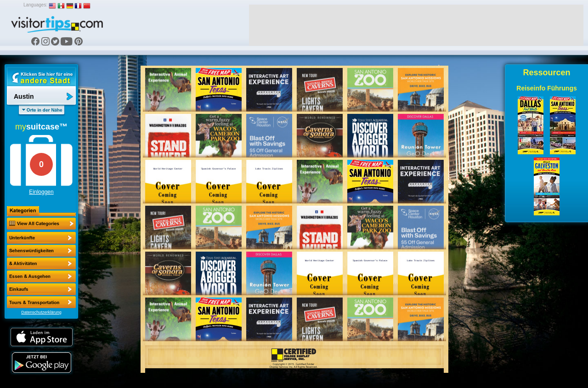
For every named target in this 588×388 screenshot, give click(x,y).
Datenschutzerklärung (41, 312)
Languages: (35, 5)
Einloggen (41, 192)
